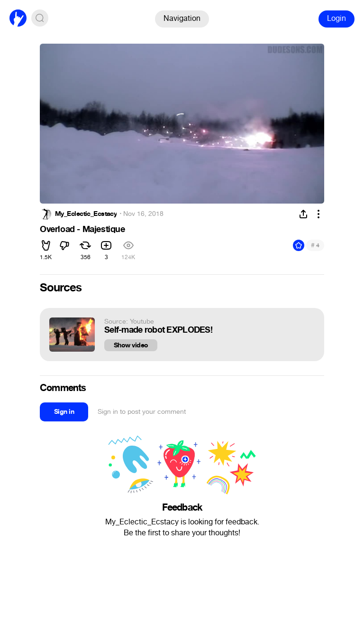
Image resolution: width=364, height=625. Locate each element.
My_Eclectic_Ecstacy (86, 214)
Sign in (64, 412)
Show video (131, 345)
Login (337, 18)
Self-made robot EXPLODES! (158, 330)
